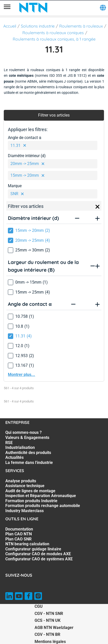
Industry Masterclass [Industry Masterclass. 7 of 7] (25, 511)
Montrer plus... (21, 375)
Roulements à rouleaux (81, 26)
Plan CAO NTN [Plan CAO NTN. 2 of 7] (19, 534)
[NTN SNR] (33, 8)
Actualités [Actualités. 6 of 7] (14, 457)
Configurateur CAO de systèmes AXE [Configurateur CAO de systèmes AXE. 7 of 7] (39, 559)
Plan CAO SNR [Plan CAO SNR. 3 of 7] (18, 539)
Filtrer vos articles (54, 115)
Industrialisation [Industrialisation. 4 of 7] (20, 447)
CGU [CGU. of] (39, 606)
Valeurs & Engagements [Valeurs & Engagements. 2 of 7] (27, 438)
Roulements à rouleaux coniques (53, 33)
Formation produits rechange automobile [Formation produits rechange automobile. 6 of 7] (43, 506)
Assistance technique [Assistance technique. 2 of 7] (25, 486)
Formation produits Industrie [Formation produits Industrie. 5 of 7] (31, 501)
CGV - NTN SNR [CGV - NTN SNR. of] (49, 614)
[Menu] (7, 8)
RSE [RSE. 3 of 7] (9, 443)
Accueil (10, 26)
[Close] (98, 207)
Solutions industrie (38, 26)
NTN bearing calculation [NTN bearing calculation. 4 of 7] (27, 544)
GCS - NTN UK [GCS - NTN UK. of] (48, 620)
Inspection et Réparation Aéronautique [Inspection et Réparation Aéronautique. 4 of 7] (41, 496)
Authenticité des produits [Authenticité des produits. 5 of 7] (28, 453)
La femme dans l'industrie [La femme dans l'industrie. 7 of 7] (29, 463)
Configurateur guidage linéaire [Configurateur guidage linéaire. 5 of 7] (33, 549)
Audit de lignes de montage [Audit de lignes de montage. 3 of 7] (30, 491)
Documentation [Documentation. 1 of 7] (19, 529)
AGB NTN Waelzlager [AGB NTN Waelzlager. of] (54, 628)
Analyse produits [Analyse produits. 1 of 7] (21, 481)
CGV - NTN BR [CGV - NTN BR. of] (47, 634)
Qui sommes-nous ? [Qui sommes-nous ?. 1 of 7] (24, 432)
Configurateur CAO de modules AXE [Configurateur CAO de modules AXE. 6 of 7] (38, 554)
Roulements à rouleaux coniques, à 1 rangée (54, 39)
